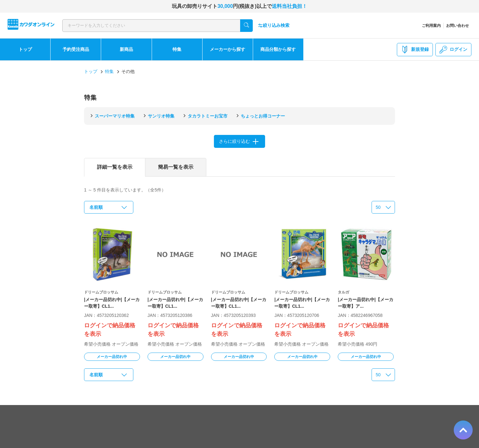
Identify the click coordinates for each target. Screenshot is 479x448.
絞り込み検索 (274, 25)
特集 (177, 49)
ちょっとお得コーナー (263, 116)
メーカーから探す (227, 49)
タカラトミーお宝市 (208, 116)
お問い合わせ (458, 26)
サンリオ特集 (161, 116)
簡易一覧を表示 (176, 167)
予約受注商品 (76, 49)
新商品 (126, 49)
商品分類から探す (278, 49)
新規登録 (415, 50)
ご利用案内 (431, 26)
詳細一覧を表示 (115, 167)
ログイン (453, 50)
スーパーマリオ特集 (115, 116)
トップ (25, 49)
